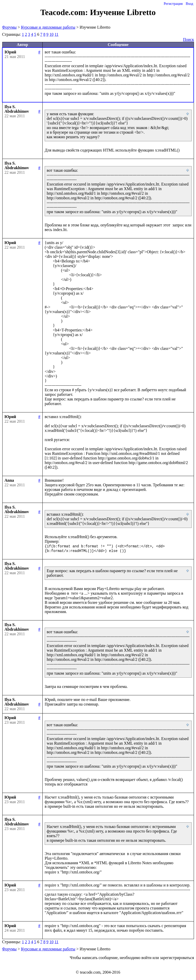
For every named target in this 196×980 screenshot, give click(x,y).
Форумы (9, 27)
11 (57, 34)
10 (52, 34)
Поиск (188, 39)
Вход (189, 4)
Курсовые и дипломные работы (48, 27)
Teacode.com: (65, 12)
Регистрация (173, 4)
